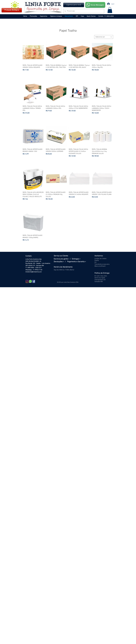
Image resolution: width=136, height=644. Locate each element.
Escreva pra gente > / (63, 259)
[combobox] (104, 37)
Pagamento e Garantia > (77, 262)
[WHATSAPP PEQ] (30, 281)
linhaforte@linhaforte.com (34, 272)
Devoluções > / (60, 262)
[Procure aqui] (84, 11)
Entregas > (76, 259)
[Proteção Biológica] (12, 10)
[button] (74, 5)
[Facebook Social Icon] (34, 281)
